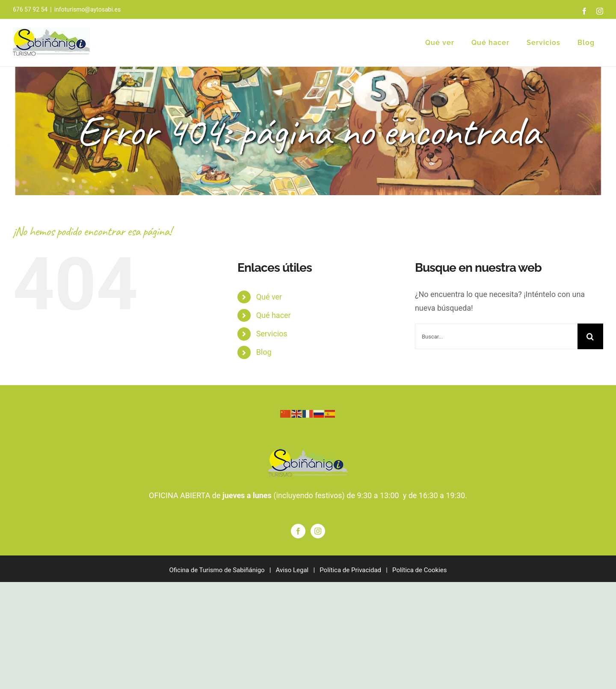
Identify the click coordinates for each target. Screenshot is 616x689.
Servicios (272, 334)
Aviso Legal (292, 570)
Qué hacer (274, 315)
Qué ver (269, 297)
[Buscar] (590, 336)
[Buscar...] (496, 336)
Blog (264, 352)
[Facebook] (298, 531)
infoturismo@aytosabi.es (88, 9)
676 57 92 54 (30, 9)
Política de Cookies (420, 570)
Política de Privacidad (350, 570)
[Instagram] (318, 531)
